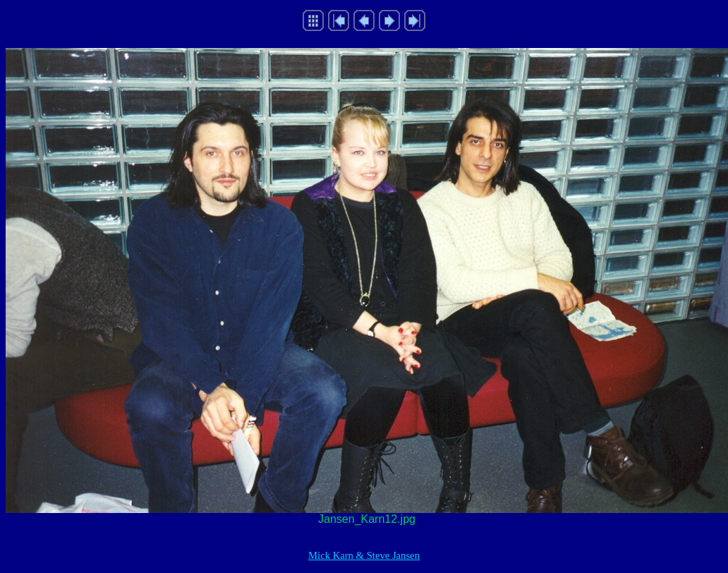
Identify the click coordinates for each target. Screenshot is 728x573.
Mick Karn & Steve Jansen (364, 555)
